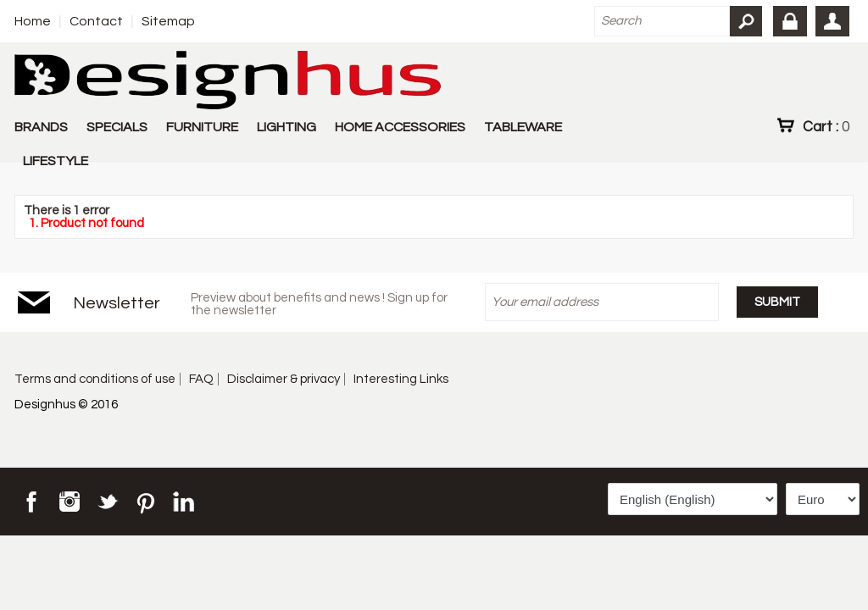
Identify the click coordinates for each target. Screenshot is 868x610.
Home (33, 21)
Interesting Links (401, 379)
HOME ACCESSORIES (400, 127)
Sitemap (168, 21)
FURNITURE (202, 127)
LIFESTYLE (56, 161)
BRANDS (41, 127)
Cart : (826, 126)
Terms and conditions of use (95, 379)
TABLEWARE (523, 127)
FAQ (201, 379)
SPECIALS (117, 127)
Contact (96, 21)
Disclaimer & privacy (284, 379)
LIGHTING (287, 127)
